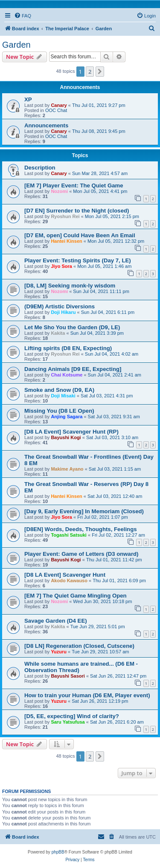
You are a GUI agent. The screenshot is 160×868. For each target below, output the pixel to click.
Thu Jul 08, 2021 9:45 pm (99, 131)
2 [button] (90, 72)
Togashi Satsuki (69, 535)
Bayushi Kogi (66, 437)
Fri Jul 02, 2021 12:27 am (118, 535)
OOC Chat (56, 110)
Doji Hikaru (63, 312)
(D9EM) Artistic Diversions (60, 306)
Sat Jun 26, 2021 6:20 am (117, 722)
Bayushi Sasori (68, 676)
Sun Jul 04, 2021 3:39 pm (97, 333)
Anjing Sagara (67, 417)
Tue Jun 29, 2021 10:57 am (100, 652)
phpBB (58, 852)
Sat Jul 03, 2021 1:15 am (115, 469)
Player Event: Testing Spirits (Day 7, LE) (78, 260)
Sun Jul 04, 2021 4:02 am (112, 354)
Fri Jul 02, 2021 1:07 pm (103, 517)
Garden (16, 45)
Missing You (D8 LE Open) (59, 411)
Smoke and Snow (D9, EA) (59, 390)
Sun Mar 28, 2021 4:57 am (100, 173)
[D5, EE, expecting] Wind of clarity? (72, 716)
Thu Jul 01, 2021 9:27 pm (99, 105)
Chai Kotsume (67, 375)
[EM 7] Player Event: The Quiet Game (74, 185)
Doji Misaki (63, 396)
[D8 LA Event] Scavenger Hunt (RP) (71, 432)
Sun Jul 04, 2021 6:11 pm (108, 312)
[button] (100, 72)
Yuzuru (59, 652)
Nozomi (59, 191)
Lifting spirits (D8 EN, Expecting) (68, 348)
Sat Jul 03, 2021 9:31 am (114, 417)
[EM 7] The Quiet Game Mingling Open (76, 596)
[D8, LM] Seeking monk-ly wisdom (70, 286)
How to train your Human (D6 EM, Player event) (87, 695)
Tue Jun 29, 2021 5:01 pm (98, 627)
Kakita (58, 333)
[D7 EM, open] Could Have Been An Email (80, 235)
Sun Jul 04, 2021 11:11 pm (101, 291)
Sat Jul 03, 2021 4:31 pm (107, 396)
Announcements (46, 125)
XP (28, 99)
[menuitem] (23, 16)
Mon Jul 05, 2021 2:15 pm (112, 216)
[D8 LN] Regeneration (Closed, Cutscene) (79, 646)
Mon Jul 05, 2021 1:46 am (104, 266)
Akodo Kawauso (69, 581)
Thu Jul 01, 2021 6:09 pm (119, 581)
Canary (59, 105)
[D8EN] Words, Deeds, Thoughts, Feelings (81, 529)
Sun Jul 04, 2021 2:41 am (115, 375)
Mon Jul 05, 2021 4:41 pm (100, 191)
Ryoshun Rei (65, 216)
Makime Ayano (67, 469)
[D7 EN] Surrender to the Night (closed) (77, 211)
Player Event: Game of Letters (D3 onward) (81, 554)
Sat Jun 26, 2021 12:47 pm (118, 676)
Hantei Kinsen (66, 241)
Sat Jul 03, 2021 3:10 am (112, 437)
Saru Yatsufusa (68, 722)
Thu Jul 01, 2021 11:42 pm (114, 560)
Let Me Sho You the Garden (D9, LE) (72, 327)
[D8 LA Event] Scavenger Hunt (65, 575)
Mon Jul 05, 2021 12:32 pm (116, 241)
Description (40, 168)
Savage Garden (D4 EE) (56, 621)
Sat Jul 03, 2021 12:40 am (115, 496)
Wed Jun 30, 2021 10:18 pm (102, 601)
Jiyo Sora (61, 266)
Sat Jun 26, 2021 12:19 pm (100, 701)
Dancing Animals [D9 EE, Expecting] (73, 369)
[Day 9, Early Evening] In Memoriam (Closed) (84, 511)
